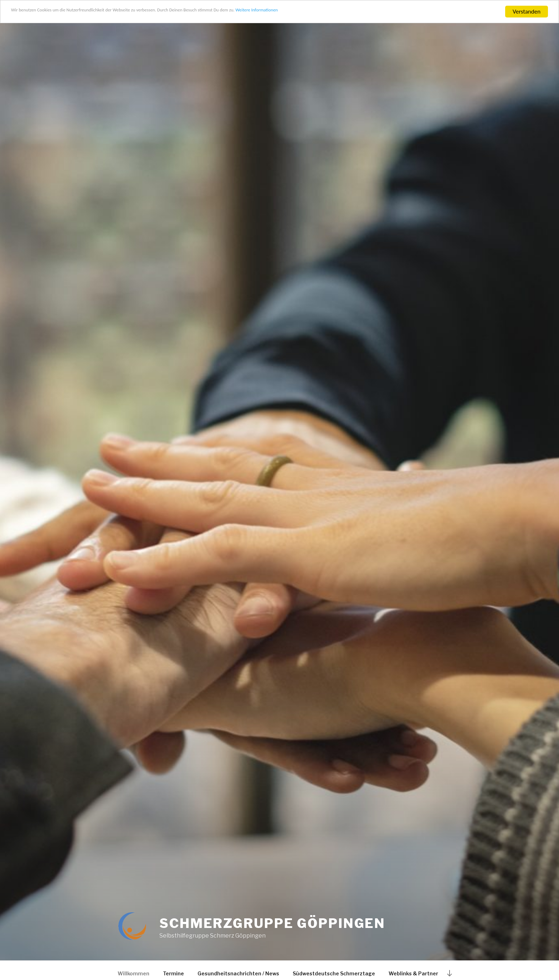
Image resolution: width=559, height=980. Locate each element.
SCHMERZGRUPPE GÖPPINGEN (272, 923)
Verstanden (527, 12)
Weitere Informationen (338, 12)
